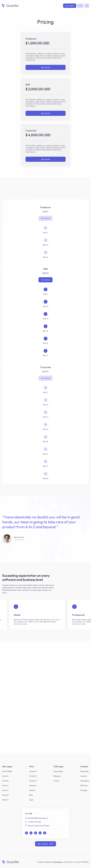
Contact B (33, 776)
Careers (32, 790)
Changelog (85, 781)
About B (5, 795)
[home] (10, 6)
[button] (80, 6)
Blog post (57, 776)
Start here (84, 785)
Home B (5, 781)
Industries (33, 785)
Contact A (33, 771)
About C (5, 800)
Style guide (85, 771)
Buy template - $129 (45, 844)
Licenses (84, 776)
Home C (5, 785)
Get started (45, 67)
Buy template (70, 6)
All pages (84, 790)
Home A (5, 776)
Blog (31, 795)
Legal (31, 800)
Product (57, 781)
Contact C (33, 781)
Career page (58, 771)
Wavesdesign (58, 862)
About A (5, 790)
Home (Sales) (7, 771)
